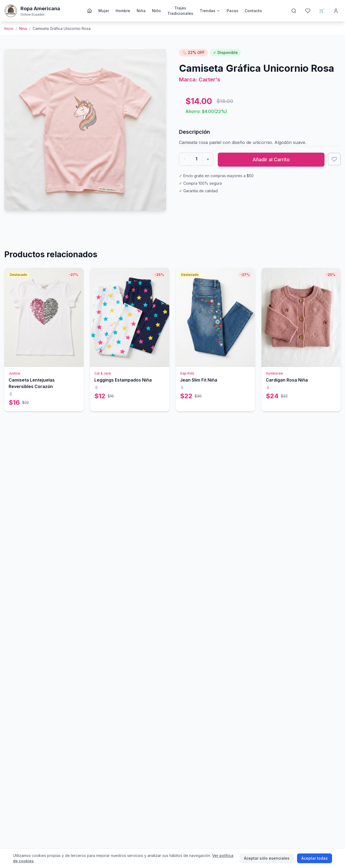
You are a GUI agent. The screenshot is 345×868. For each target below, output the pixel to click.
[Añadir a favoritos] (334, 159)
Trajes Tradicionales (180, 11)
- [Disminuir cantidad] (184, 159)
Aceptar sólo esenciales (267, 858)
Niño (156, 11)
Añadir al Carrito (271, 159)
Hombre (123, 11)
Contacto (253, 11)
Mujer (104, 11)
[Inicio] (89, 11)
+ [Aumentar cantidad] (208, 159)
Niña (141, 11)
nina (23, 28)
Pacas (232, 11)
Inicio (9, 28)
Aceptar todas (315, 858)
